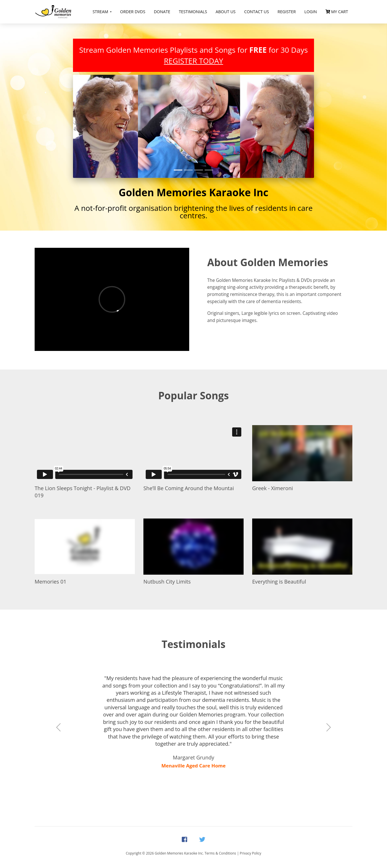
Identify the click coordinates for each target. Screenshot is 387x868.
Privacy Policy (251, 853)
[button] (91, 126)
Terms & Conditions (220, 853)
